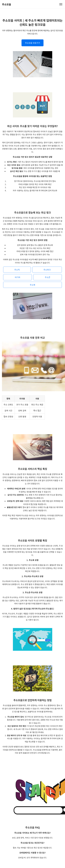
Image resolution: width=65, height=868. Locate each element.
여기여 (17, 280)
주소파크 (47, 272)
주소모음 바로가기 (32, 43)
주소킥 (17, 272)
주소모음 (7, 4)
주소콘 (48, 280)
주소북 (32, 287)
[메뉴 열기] (61, 4)
